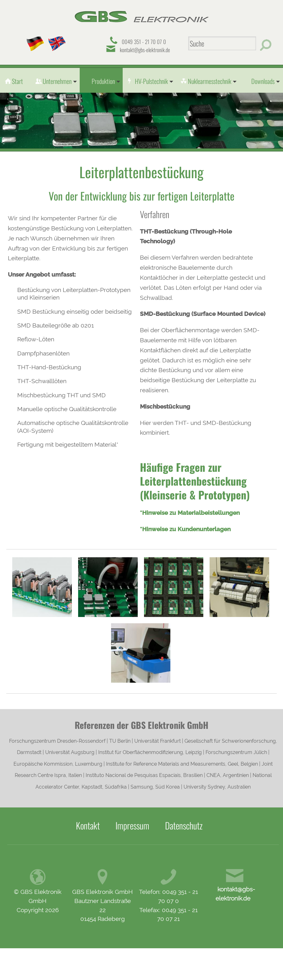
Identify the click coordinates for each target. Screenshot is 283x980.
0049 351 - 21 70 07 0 (144, 42)
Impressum (132, 826)
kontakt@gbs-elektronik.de (145, 50)
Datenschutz (184, 826)
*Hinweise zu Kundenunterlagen (185, 529)
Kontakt (88, 826)
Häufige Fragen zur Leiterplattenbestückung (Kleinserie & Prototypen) (195, 481)
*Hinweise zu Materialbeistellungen (190, 513)
